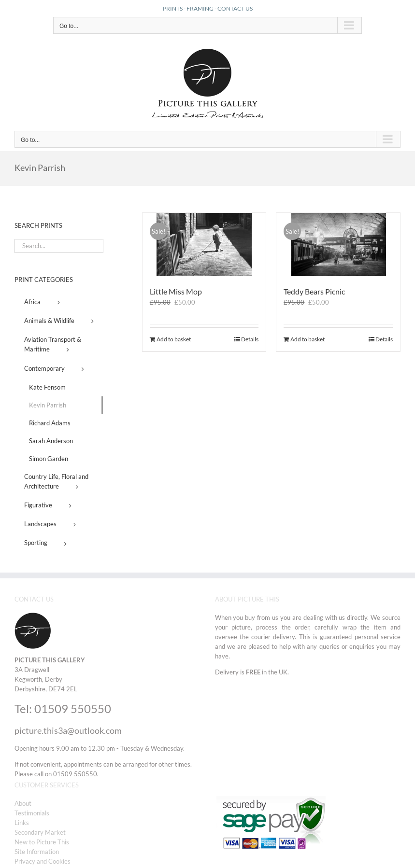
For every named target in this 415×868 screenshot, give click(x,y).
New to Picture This (42, 842)
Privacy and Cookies (43, 861)
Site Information (37, 852)
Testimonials (32, 813)
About (23, 803)
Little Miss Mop (176, 291)
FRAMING (200, 8)
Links (22, 823)
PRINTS (173, 8)
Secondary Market (40, 832)
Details (250, 339)
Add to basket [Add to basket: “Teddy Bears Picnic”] (308, 339)
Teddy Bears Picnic (314, 291)
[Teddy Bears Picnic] (338, 245)
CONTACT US (235, 8)
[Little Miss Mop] (204, 245)
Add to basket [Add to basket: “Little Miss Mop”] (174, 339)
